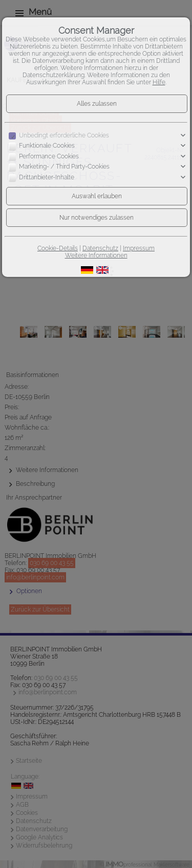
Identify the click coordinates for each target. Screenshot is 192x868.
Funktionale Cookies (47, 146)
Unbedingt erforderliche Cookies (64, 135)
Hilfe (159, 82)
